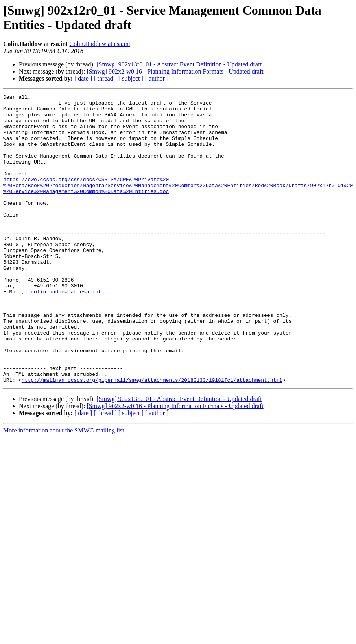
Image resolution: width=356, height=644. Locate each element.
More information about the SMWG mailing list (64, 488)
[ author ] (157, 78)
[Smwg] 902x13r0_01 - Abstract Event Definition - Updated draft (179, 64)
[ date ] (83, 78)
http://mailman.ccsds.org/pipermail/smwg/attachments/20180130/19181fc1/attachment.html (152, 438)
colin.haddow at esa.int (66, 331)
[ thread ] (105, 78)
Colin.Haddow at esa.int (100, 44)
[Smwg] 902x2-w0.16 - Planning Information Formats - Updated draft (175, 71)
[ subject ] (131, 78)
